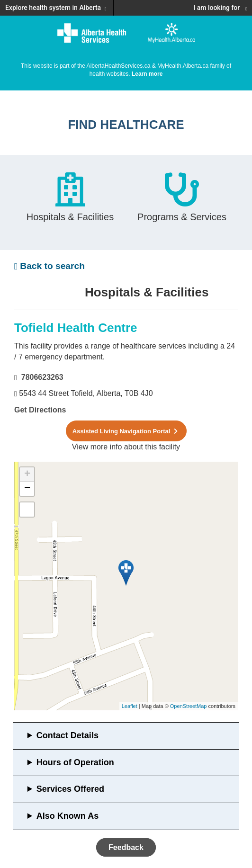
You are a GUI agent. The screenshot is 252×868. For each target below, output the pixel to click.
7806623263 (42, 377)
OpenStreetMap (189, 706)
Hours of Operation (75, 762)
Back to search (49, 266)
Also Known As (67, 816)
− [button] (27, 489)
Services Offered (70, 789)
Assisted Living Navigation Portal (126, 431)
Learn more (147, 74)
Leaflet (130, 706)
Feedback (126, 847)
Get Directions (40, 410)
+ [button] (27, 474)
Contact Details (67, 735)
